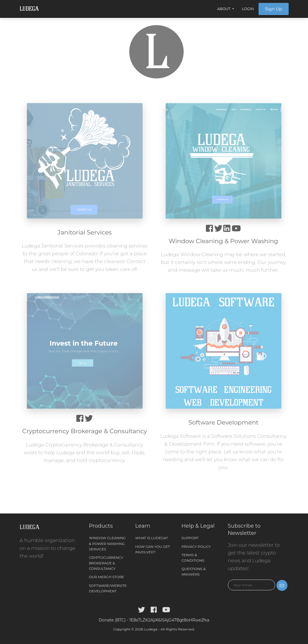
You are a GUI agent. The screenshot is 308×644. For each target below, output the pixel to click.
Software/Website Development (108, 588)
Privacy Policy (196, 547)
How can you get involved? (153, 549)
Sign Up (274, 9)
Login (248, 9)
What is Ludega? (152, 538)
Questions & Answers (194, 572)
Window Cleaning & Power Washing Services (107, 543)
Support (190, 538)
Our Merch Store (107, 577)
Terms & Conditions (193, 558)
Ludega (29, 9)
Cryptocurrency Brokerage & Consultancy (106, 563)
